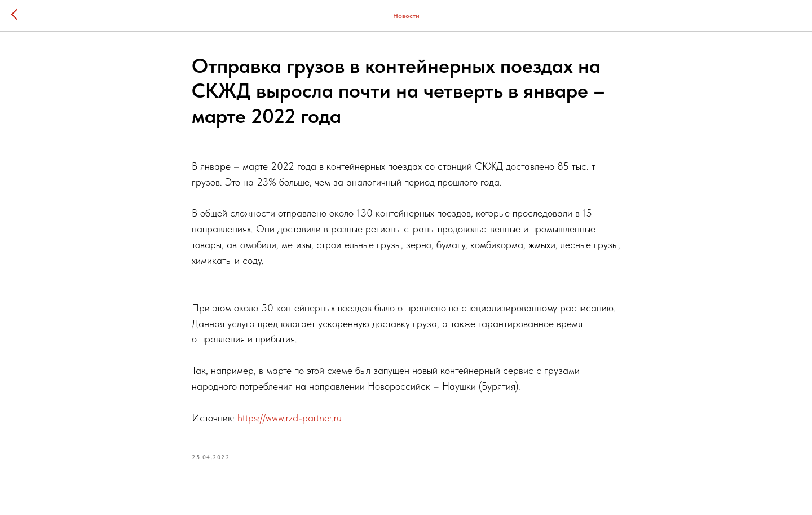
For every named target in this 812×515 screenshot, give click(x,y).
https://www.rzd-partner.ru (290, 418)
